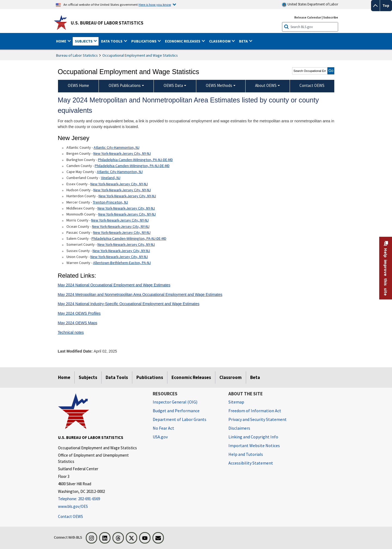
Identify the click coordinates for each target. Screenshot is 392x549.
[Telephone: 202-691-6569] (101, 499)
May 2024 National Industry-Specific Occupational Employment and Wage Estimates (128, 304)
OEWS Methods (219, 85)
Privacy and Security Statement (258, 419)
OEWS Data (173, 85)
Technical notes (71, 332)
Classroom (231, 377)
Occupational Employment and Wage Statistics (140, 55)
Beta (255, 377)
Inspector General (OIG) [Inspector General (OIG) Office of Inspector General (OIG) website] (175, 402)
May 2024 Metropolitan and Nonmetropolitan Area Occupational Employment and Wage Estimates (140, 295)
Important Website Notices (254, 445)
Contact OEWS (71, 516)
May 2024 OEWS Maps (77, 323)
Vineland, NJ (111, 178)
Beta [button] (244, 41)
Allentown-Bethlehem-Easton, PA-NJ (122, 263)
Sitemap (236, 402)
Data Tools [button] (112, 41)
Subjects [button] (84, 41)
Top (386, 5)
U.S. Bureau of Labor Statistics (107, 23)
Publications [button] (144, 41)
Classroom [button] (220, 41)
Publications (150, 377)
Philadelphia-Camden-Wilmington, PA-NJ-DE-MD (135, 160)
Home (64, 377)
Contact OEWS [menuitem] (312, 85)
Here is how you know (155, 4)
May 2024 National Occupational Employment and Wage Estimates (114, 285)
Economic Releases (191, 377)
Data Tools (117, 377)
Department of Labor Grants (180, 419)
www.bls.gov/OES (73, 506)
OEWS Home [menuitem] (78, 85)
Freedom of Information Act (255, 411)
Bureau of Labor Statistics (77, 55)
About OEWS (266, 85)
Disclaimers (239, 428)
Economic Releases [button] (183, 41)
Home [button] (62, 41)
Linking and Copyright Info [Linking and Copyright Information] (253, 437)
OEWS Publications (125, 85)
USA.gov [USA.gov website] (160, 437)
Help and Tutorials (246, 454)
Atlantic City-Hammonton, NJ (117, 147)
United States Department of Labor (310, 4)
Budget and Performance (176, 411)
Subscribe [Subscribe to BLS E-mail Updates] (331, 17)
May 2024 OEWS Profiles (79, 313)
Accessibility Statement (251, 463)
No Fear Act (163, 428)
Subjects (88, 377)
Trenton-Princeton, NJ (110, 202)
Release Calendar (308, 17)
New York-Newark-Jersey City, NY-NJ (122, 153)
